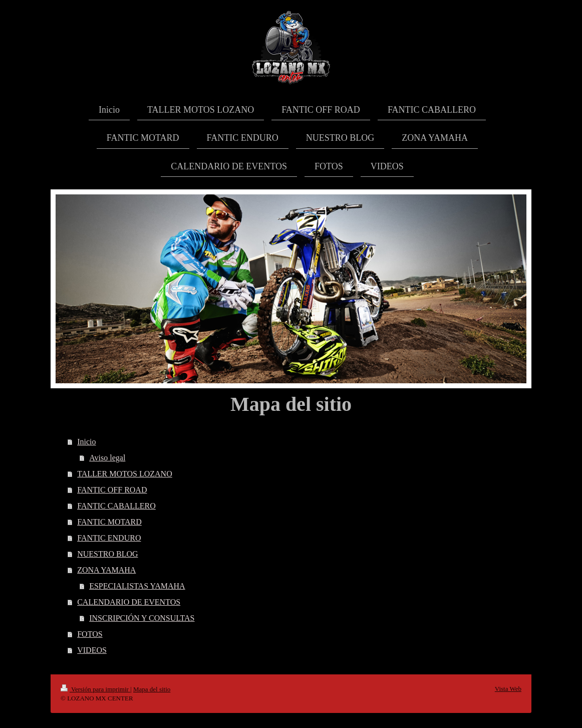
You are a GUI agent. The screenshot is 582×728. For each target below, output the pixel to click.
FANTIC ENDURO (109, 538)
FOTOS (90, 634)
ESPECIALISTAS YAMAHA (137, 586)
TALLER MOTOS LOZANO (125, 474)
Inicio (86, 442)
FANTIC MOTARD (109, 522)
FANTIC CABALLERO (116, 506)
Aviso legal (107, 458)
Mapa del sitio (152, 689)
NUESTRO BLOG (107, 554)
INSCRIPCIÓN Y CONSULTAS (142, 618)
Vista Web (508, 689)
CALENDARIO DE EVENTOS (129, 602)
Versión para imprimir (95, 689)
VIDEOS (92, 650)
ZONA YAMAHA (106, 570)
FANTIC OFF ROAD (112, 490)
